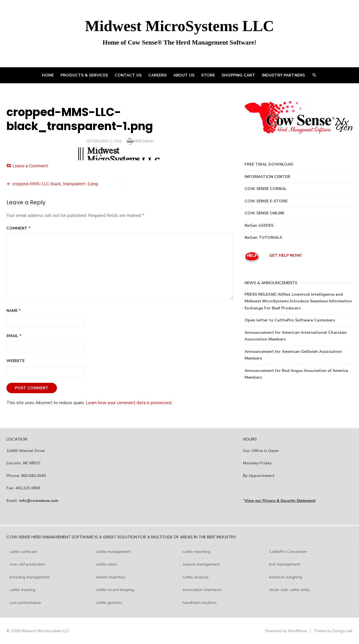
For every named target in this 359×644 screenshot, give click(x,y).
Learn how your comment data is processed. (129, 403)
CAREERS (157, 75)
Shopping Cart (238, 75)
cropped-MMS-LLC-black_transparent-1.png (55, 184)
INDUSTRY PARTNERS (283, 75)
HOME (48, 75)
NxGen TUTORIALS (263, 238)
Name (14, 311)
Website (16, 361)
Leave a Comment (30, 166)
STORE (208, 75)
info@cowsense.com (39, 501)
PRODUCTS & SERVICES (84, 75)
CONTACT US (128, 75)
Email (14, 336)
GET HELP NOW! (286, 255)
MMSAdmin (143, 141)
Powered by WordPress (286, 631)
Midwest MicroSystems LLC (179, 26)
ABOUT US (184, 75)
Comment (19, 228)
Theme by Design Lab (333, 631)
